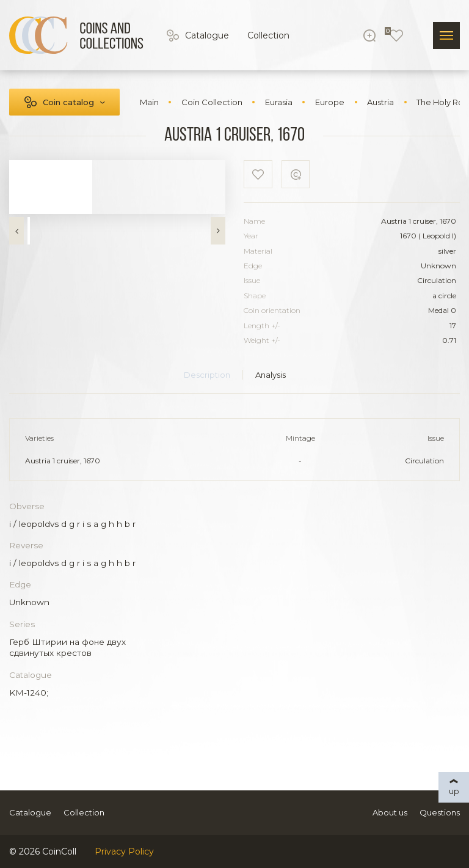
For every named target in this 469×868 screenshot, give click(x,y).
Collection (268, 35)
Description (207, 375)
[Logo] (76, 35)
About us (390, 812)
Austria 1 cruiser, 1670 (63, 461)
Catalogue (207, 35)
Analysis (271, 375)
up (454, 791)
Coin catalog (68, 102)
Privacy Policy (124, 851)
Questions (440, 812)
